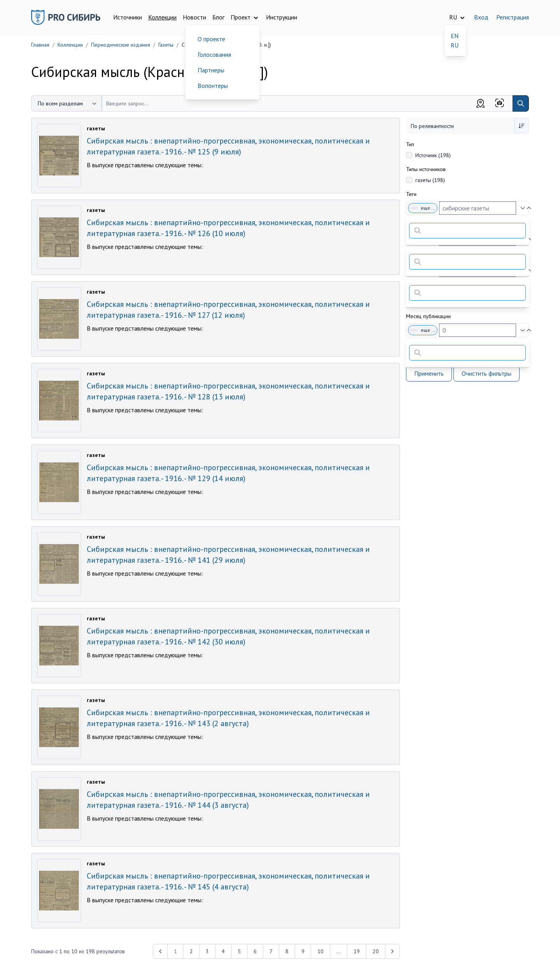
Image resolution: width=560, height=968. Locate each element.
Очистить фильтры (486, 373)
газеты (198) (430, 180)
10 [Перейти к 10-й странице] (320, 951)
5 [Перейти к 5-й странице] (239, 951)
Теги (411, 194)
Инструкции (282, 17)
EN (455, 36)
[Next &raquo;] (392, 951)
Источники (128, 17)
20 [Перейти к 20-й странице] (376, 951)
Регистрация (513, 17)
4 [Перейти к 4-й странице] (223, 951)
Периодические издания (121, 45)
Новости (194, 17)
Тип (410, 144)
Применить (429, 373)
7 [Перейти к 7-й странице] (271, 951)
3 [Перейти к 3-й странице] (207, 951)
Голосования (214, 54)
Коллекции (162, 17)
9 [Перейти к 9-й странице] (303, 951)
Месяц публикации (428, 316)
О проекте (211, 39)
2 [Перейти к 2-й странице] (191, 951)
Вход (481, 17)
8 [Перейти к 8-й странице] (287, 951)
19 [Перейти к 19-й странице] (357, 951)
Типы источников (426, 169)
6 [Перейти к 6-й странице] (255, 951)
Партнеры (211, 70)
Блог (218, 17)
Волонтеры (213, 86)
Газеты (166, 45)
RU (455, 45)
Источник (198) (433, 155)
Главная (40, 45)
